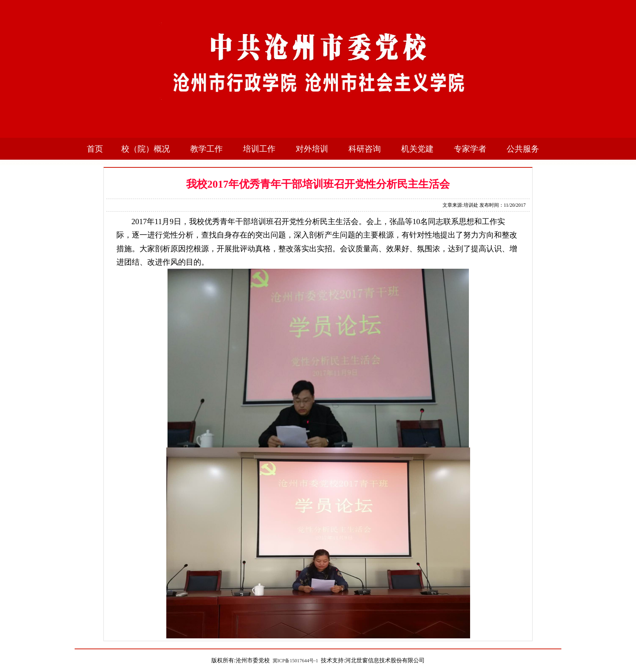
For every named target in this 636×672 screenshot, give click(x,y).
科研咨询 (365, 149)
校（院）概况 (146, 149)
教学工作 (206, 149)
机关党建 (417, 149)
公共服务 (523, 149)
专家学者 (470, 149)
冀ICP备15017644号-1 (295, 661)
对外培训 (312, 149)
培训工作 (259, 149)
